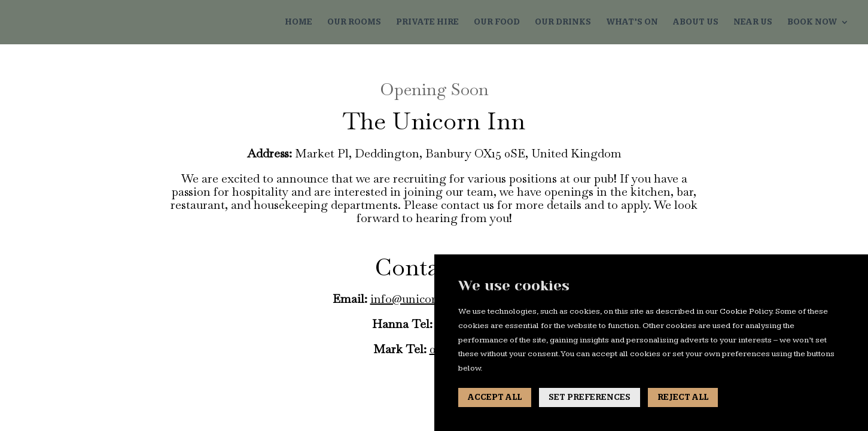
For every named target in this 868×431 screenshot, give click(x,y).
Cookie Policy (746, 311)
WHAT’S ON (632, 22)
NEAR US (753, 22)
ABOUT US (696, 22)
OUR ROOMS (354, 22)
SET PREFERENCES (590, 397)
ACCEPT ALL (495, 397)
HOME (299, 22)
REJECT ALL (683, 397)
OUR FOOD (497, 22)
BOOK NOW (812, 22)
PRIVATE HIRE (427, 22)
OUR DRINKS (563, 22)
